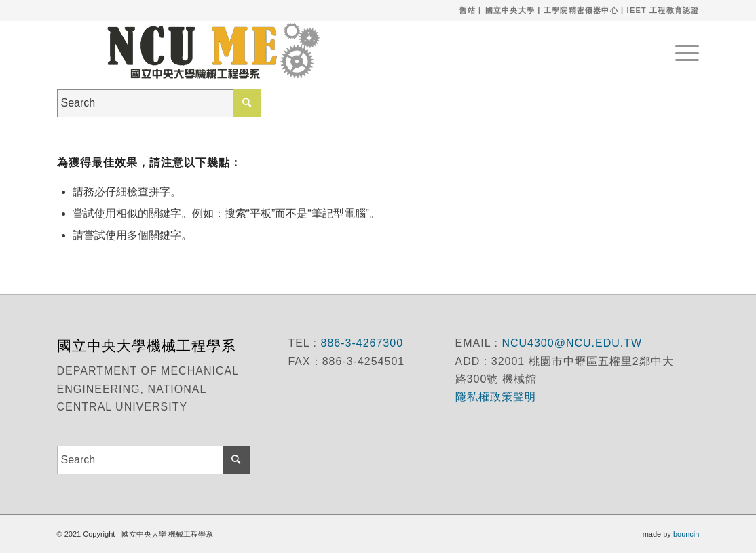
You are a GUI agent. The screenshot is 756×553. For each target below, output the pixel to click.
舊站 (467, 10)
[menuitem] (683, 51)
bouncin (686, 534)
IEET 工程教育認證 (663, 10)
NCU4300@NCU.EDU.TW (572, 343)
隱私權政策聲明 (497, 397)
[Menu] (683, 51)
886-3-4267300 (360, 343)
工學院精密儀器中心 (581, 10)
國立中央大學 (510, 10)
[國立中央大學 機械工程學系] (206, 51)
